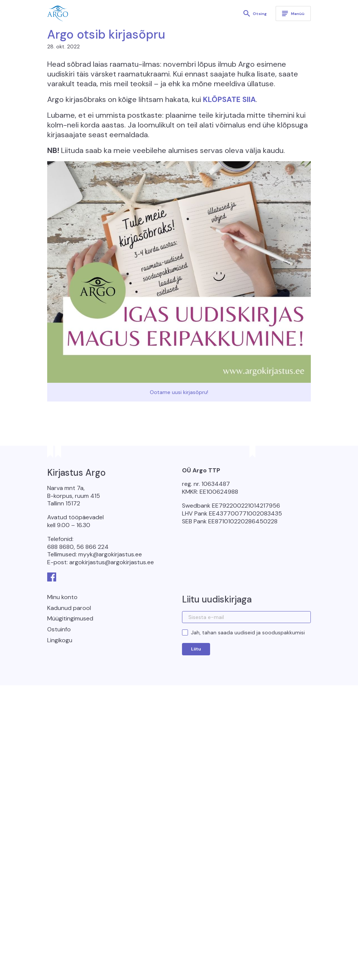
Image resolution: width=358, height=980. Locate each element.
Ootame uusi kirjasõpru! (179, 392)
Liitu (196, 649)
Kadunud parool (69, 608)
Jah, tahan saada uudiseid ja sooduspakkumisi (248, 632)
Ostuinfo (59, 629)
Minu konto (62, 597)
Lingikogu (60, 640)
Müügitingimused (70, 618)
